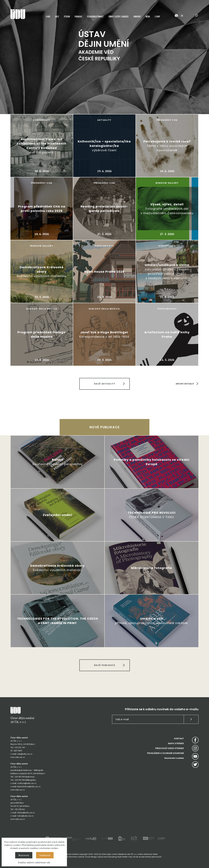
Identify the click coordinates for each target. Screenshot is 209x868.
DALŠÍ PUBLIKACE (104, 665)
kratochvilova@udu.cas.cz (29, 786)
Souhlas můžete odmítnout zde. (34, 862)
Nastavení (24, 855)
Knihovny (137, 17)
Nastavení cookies (174, 758)
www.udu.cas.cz (18, 757)
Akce (57, 17)
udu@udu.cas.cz (25, 754)
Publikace (78, 17)
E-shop (157, 17)
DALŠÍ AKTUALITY (104, 384)
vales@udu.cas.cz (25, 816)
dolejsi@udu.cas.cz (26, 813)
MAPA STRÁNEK (176, 743)
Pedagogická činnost (95, 17)
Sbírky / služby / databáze (119, 17)
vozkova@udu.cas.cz (27, 783)
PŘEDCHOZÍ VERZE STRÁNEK (170, 748)
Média (148, 17)
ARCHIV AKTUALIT (185, 384)
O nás (48, 17)
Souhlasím (45, 855)
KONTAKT (179, 739)
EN (182, 16)
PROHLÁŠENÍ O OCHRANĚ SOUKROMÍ (165, 753)
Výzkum (67, 17)
